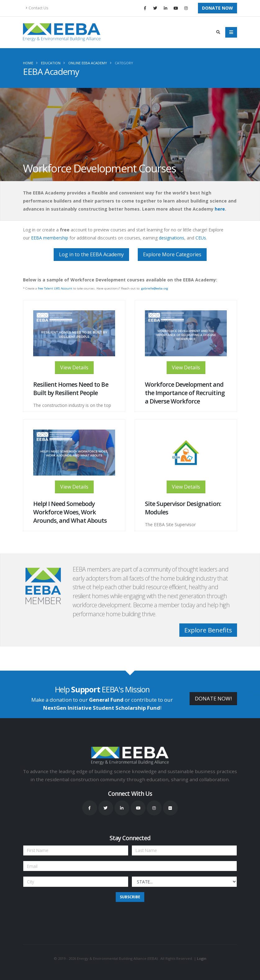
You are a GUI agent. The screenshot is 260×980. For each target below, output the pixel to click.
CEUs (201, 238)
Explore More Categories (172, 254)
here (220, 209)
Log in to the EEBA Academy (91, 254)
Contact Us (37, 8)
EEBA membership (50, 238)
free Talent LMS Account (55, 288)
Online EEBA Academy (88, 63)
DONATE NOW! (213, 698)
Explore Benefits (208, 630)
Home (28, 63)
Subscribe (130, 897)
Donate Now (217, 8)
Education (51, 63)
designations (172, 238)
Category (124, 63)
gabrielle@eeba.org (155, 288)
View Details (74, 367)
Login (202, 958)
